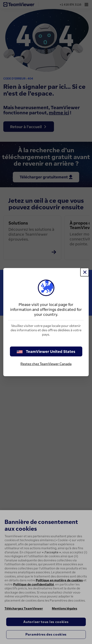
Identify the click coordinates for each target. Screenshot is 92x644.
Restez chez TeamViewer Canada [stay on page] (46, 364)
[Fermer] (85, 272)
